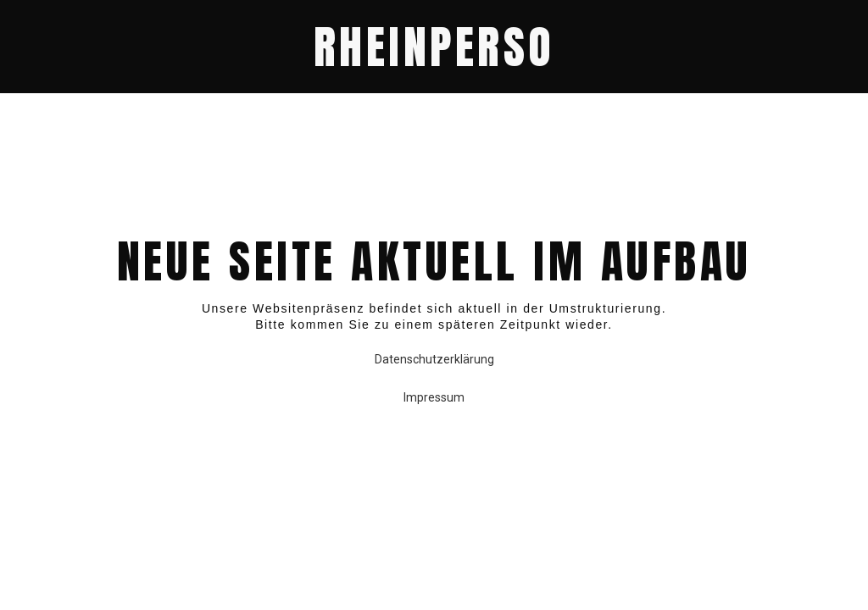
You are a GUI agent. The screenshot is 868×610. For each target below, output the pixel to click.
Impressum (434, 397)
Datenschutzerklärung (434, 359)
